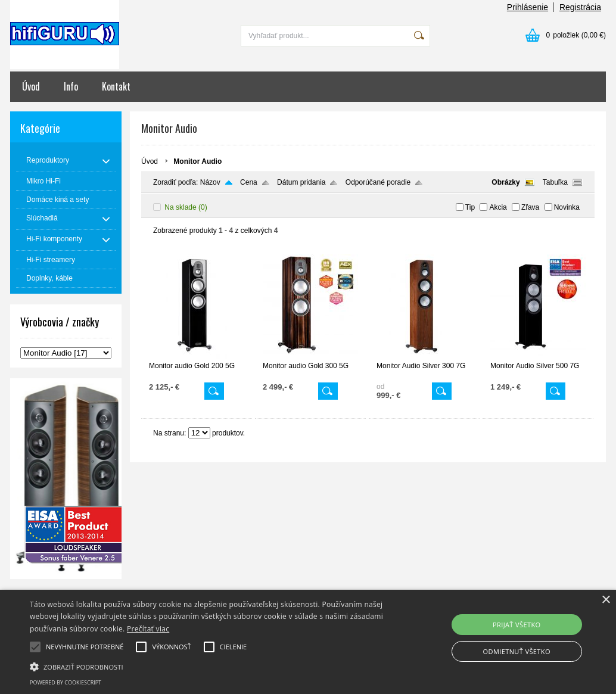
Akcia (498, 207)
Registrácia (580, 7)
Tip (470, 207)
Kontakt (116, 86)
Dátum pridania (301, 182)
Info (71, 86)
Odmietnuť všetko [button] (517, 651)
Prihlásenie (528, 7)
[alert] (308, 642)
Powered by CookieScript (66, 682)
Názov (210, 182)
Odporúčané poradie (378, 182)
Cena (249, 182)
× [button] (606, 600)
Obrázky (505, 182)
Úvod (31, 86)
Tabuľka (555, 182)
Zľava (530, 207)
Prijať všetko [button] (517, 625)
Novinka (567, 207)
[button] (211, 666)
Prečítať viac (148, 629)
